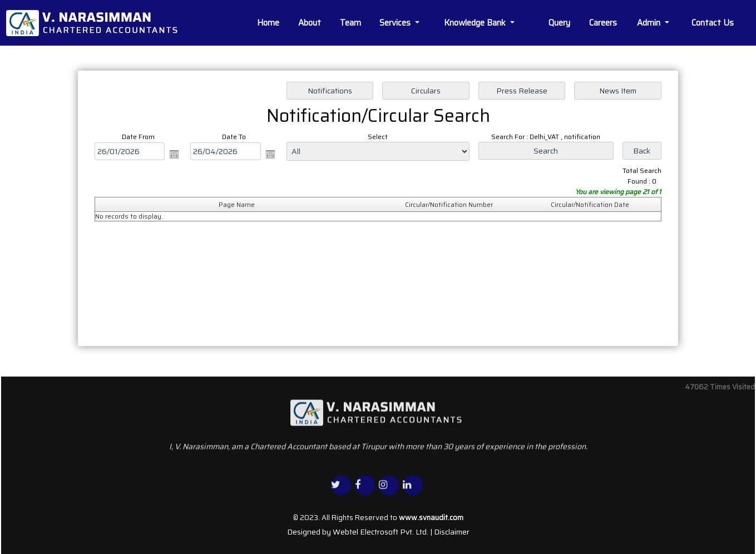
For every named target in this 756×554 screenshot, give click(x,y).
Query (559, 23)
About (310, 23)
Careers (603, 23)
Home (268, 23)
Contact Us (713, 23)
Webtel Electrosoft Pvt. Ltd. (381, 532)
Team (350, 23)
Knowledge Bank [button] (476, 23)
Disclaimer (452, 532)
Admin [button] (650, 23)
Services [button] (396, 23)
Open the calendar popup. (174, 154)
